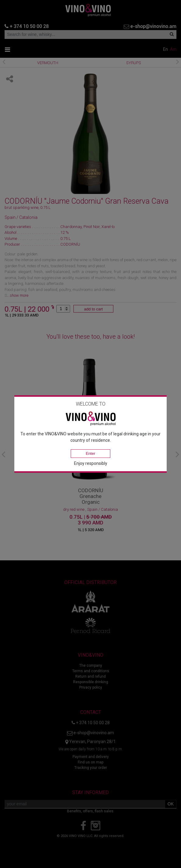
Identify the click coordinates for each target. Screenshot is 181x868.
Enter (90, 453)
